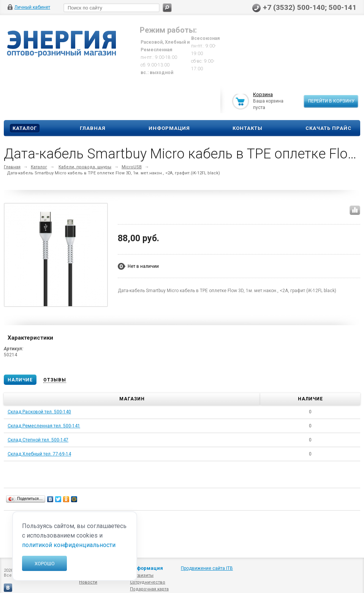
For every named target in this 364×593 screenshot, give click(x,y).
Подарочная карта (149, 589)
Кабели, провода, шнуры (85, 167)
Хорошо (45, 564)
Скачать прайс (328, 128)
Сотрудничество (148, 582)
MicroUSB (132, 167)
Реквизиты (142, 575)
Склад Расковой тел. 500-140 (39, 412)
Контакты (248, 128)
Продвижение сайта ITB (207, 568)
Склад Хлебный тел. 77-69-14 (39, 454)
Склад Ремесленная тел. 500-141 (44, 426)
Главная (93, 128)
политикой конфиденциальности (69, 545)
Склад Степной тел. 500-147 (38, 440)
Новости (88, 582)
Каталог (25, 128)
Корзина (263, 95)
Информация (169, 128)
